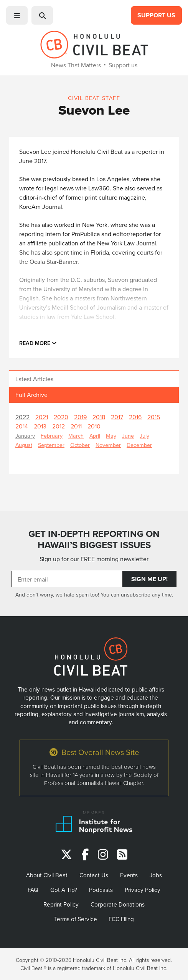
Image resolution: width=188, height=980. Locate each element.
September (51, 445)
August (24, 445)
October (80, 445)
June (128, 436)
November (108, 445)
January (25, 436)
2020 (61, 417)
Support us (123, 65)
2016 (135, 417)
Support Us (156, 15)
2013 (40, 426)
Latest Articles (34, 379)
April (95, 436)
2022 (22, 417)
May (111, 436)
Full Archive (31, 395)
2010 (94, 426)
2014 (22, 426)
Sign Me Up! (149, 579)
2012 (59, 426)
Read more (38, 343)
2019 (80, 417)
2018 (99, 417)
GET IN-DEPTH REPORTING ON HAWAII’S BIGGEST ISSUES (94, 539)
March (76, 436)
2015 (154, 417)
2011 (76, 426)
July (144, 436)
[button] (17, 15)
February (52, 436)
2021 (42, 417)
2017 (117, 417)
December (139, 445)
